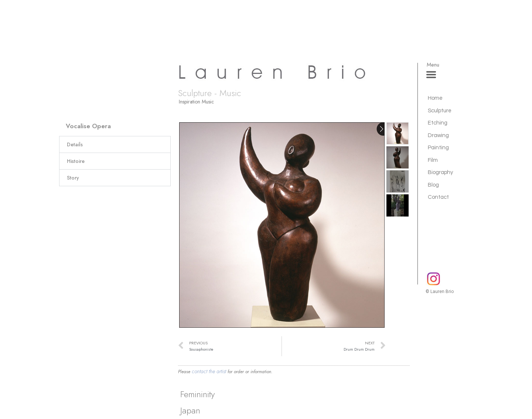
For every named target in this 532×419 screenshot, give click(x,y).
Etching (438, 123)
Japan (190, 410)
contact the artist (209, 371)
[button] (115, 144)
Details (75, 144)
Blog (433, 185)
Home (435, 98)
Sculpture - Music (210, 93)
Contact (438, 197)
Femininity (197, 394)
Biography (440, 172)
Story (73, 178)
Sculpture (440, 111)
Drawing (438, 135)
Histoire (76, 161)
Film (433, 160)
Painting (438, 148)
